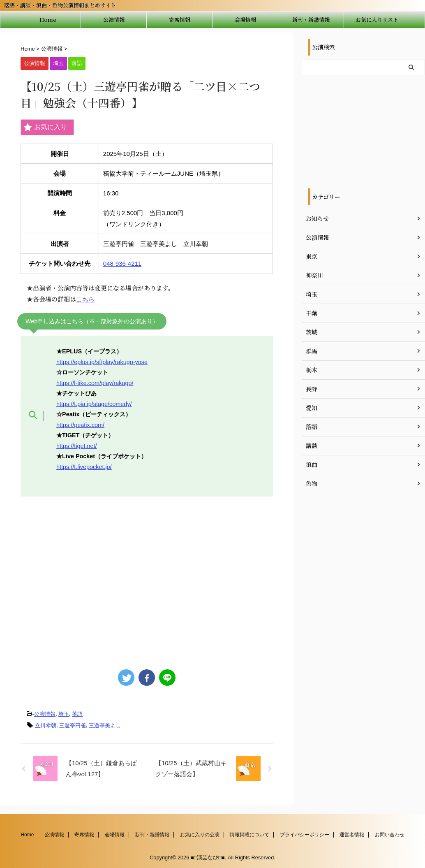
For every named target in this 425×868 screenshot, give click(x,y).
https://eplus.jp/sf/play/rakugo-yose (102, 362)
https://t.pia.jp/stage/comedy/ (94, 403)
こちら (85, 299)
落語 (77, 714)
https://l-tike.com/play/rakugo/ (95, 383)
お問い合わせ (390, 834)
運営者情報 (352, 834)
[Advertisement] (145, 578)
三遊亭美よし (105, 725)
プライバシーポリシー (305, 834)
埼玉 (64, 714)
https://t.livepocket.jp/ (84, 466)
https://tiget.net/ (76, 445)
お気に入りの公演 (200, 834)
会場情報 (245, 20)
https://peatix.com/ (80, 424)
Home (48, 20)
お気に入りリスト (377, 20)
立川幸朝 (46, 725)
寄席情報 (180, 20)
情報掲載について (249, 834)
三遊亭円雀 (73, 725)
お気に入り (45, 127)
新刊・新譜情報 (311, 20)
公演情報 (114, 20)
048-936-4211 (122, 263)
